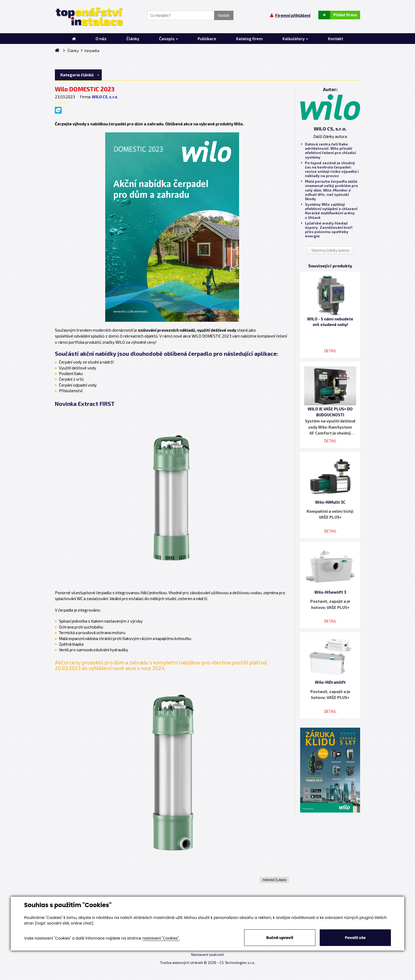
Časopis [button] (169, 39)
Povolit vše (355, 938)
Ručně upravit (280, 938)
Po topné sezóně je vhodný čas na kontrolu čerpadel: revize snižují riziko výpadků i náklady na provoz (330, 169)
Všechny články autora (330, 250)
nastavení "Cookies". (161, 938)
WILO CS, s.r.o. (105, 97)
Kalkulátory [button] (295, 39)
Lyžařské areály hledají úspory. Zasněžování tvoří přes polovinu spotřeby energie (327, 230)
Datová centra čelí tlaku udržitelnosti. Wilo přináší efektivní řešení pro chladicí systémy (329, 151)
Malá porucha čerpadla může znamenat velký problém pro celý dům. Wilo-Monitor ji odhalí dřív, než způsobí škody (330, 190)
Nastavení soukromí (207, 955)
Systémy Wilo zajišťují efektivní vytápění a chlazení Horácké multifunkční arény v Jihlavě (329, 211)
